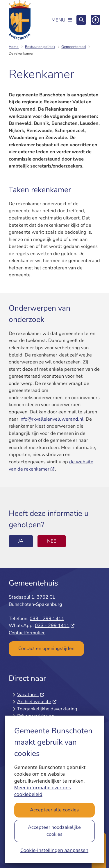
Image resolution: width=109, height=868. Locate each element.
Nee (52, 541)
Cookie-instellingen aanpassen (54, 850)
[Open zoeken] (81, 20)
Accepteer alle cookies (55, 810)
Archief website (37, 702)
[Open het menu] (62, 20)
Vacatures (31, 695)
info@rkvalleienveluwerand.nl (51, 419)
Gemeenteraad (74, 47)
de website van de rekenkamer (51, 465)
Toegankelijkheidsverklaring (47, 709)
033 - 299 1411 (47, 618)
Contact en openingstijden (46, 648)
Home (14, 47)
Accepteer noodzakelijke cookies (55, 831)
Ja (21, 541)
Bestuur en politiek (40, 47)
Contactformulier (27, 633)
